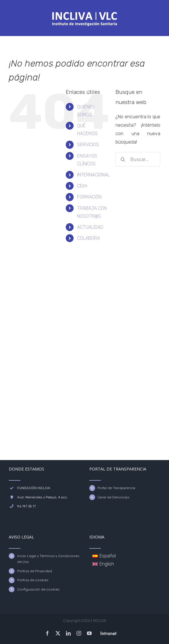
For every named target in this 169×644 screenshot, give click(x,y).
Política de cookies (33, 580)
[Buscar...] (138, 159)
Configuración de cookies (38, 589)
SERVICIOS (88, 145)
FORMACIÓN (89, 197)
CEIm (82, 186)
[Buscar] (123, 159)
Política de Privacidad (35, 571)
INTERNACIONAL (93, 175)
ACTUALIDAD (90, 227)
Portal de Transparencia (116, 488)
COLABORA (88, 238)
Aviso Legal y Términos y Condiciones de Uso (48, 559)
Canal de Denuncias (113, 497)
